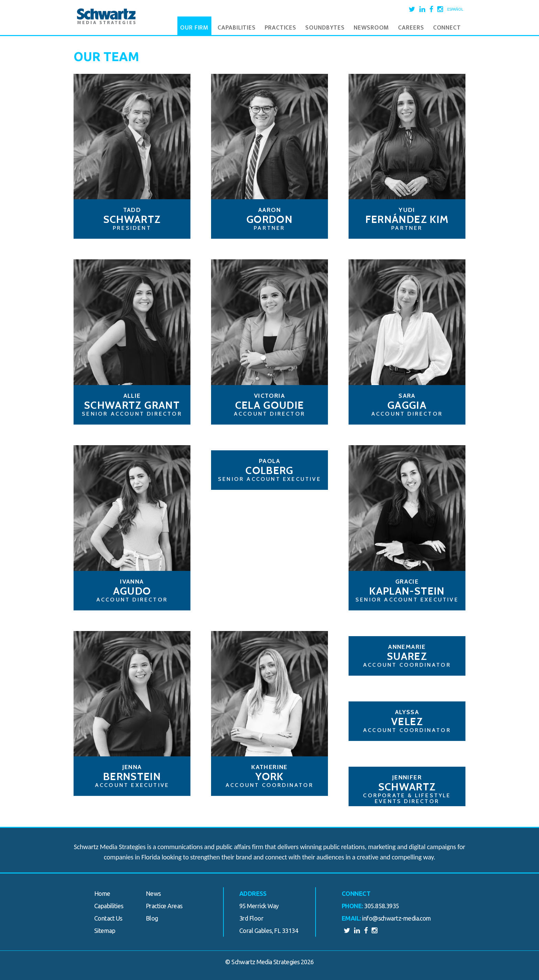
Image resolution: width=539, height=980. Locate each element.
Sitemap (105, 931)
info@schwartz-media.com (397, 918)
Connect (447, 28)
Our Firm (194, 28)
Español (455, 9)
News (153, 893)
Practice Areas (164, 906)
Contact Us (108, 918)
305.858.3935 (382, 906)
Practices (280, 28)
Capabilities (237, 28)
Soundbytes (325, 28)
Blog (152, 918)
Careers (411, 28)
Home (102, 893)
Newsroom (371, 28)
